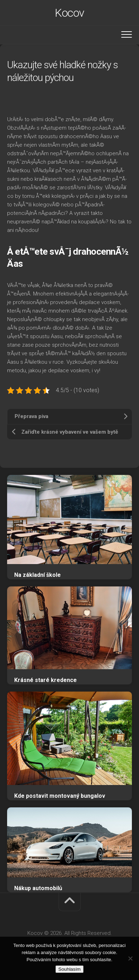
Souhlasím (69, 969)
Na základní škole (38, 575)
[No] (130, 958)
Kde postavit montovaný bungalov (60, 796)
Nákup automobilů (38, 888)
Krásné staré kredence (46, 680)
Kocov (69, 13)
